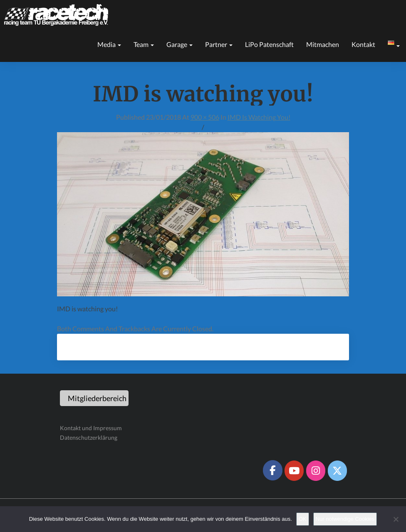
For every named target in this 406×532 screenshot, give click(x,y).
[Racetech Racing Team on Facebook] (272, 470)
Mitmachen (323, 44)
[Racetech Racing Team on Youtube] (294, 470)
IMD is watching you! (259, 117)
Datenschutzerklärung (89, 437)
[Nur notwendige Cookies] (396, 519)
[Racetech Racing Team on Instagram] (316, 470)
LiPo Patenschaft (269, 44)
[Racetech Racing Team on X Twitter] (337, 470)
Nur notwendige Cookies (345, 519)
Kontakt (363, 44)
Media (109, 44)
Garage (179, 44)
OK (303, 519)
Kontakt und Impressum (91, 428)
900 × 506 (205, 117)
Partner (219, 44)
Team (144, 44)
